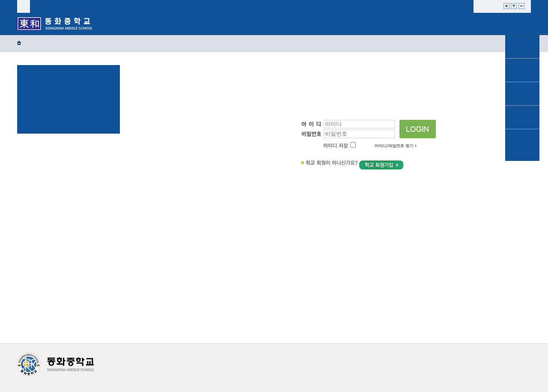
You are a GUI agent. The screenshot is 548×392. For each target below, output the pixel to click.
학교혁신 (349, 23)
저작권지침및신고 (198, 357)
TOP (522, 168)
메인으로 (522, 18)
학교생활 (185, 23)
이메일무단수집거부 (256, 357)
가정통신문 (523, 47)
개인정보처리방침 (141, 357)
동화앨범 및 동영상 (522, 145)
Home (31, 43)
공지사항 (523, 70)
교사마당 (458, 23)
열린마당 (404, 23)
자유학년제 (295, 23)
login (41, 6)
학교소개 (130, 23)
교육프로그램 (240, 25)
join (62, 6)
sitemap (86, 6)
